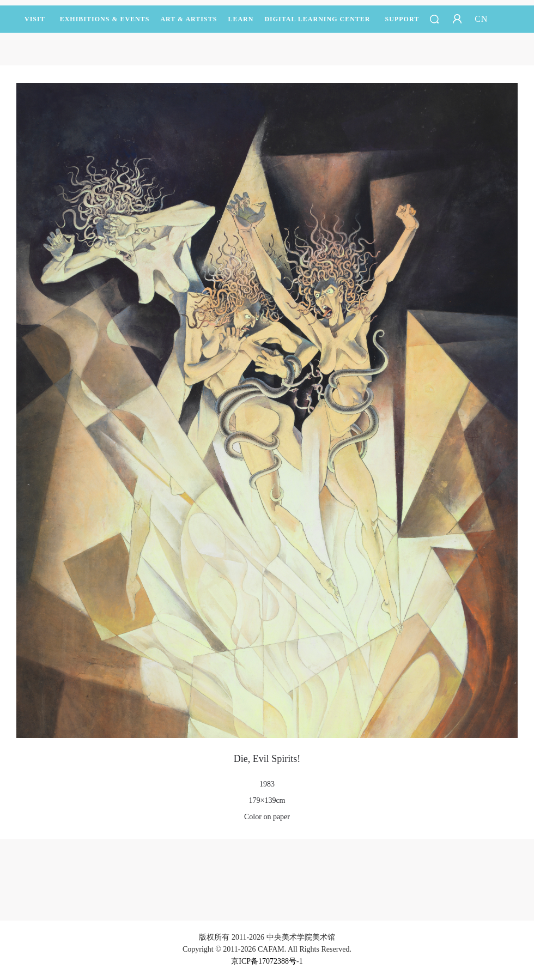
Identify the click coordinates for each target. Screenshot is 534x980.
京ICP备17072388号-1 (267, 961)
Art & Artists (189, 24)
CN (481, 19)
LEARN (241, 24)
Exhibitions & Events (105, 24)
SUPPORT (402, 24)
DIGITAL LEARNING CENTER (317, 19)
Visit (35, 19)
